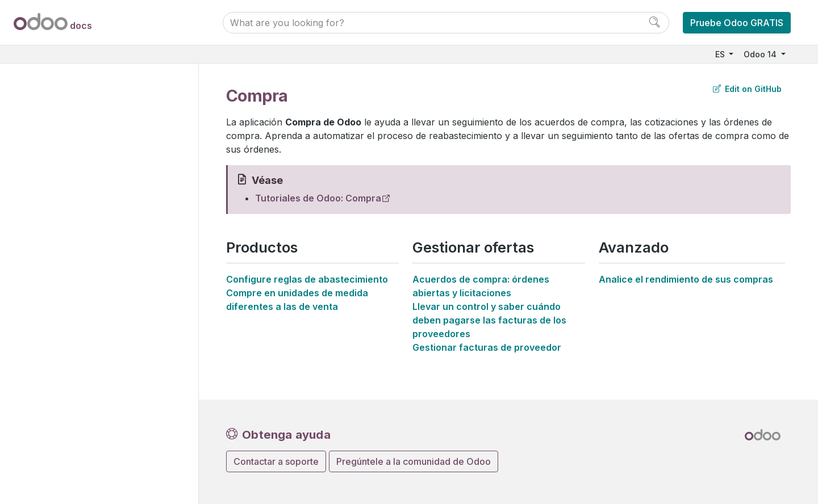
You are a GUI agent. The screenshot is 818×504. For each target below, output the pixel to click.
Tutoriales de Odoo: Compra (318, 198)
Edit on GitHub (747, 89)
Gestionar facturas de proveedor (487, 347)
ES (721, 54)
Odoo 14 (761, 54)
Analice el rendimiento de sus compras (686, 279)
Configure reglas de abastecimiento (307, 279)
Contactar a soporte (276, 461)
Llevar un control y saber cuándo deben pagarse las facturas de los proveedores (489, 320)
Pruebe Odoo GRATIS (737, 23)
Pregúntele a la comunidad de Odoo (414, 461)
